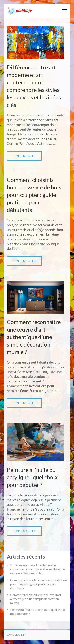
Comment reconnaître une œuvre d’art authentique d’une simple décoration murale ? (34, 337)
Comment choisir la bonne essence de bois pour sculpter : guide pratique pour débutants (34, 195)
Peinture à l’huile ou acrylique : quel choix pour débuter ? (32, 477)
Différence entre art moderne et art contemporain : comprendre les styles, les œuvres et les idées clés (38, 569)
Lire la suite (24, 156)
